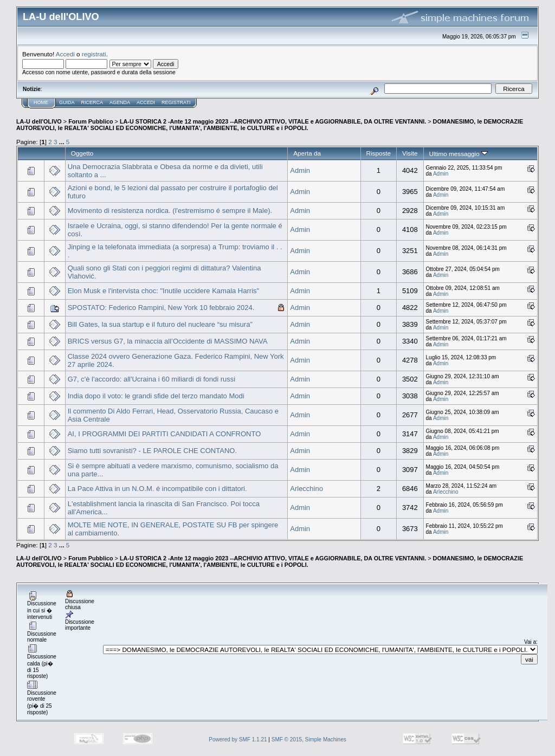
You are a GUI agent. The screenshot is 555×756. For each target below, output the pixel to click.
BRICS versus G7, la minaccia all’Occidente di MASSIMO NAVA (168, 341)
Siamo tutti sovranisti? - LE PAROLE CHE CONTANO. (152, 451)
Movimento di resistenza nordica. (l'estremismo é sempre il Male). (170, 211)
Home (41, 102)
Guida (67, 102)
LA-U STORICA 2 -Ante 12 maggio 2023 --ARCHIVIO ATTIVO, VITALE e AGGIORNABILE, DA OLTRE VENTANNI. (273, 121)
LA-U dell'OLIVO (39, 121)
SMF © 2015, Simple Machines (309, 739)
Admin (300, 170)
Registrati (176, 102)
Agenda (120, 102)
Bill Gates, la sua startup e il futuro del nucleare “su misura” (160, 324)
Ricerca (92, 102)
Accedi (65, 54)
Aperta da (307, 153)
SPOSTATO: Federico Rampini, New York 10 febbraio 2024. (161, 308)
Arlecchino (306, 489)
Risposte (379, 153)
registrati (94, 54)
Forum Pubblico (91, 121)
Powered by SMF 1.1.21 (238, 739)
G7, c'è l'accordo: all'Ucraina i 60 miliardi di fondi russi (151, 379)
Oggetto (82, 153)
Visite (410, 153)
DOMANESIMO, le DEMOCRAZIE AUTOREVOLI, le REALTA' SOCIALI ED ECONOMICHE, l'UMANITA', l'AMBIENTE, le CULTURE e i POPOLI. (270, 125)
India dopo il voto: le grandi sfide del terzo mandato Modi (156, 396)
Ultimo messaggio (459, 154)
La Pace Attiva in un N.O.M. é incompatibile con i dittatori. (157, 489)
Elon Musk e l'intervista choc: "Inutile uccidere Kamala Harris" (163, 291)
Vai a (530, 642)
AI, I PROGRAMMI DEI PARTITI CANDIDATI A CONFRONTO (164, 434)
